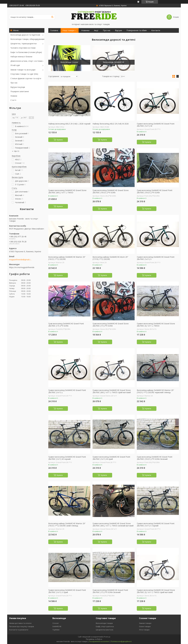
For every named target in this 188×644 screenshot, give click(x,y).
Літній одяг (15, 65)
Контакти (156, 30)
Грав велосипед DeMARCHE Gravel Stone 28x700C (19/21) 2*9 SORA (111, 191)
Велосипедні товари (104, 623)
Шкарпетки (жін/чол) (104, 630)
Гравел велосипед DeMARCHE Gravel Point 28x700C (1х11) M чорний (67, 458)
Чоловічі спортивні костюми (23, 48)
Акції (96, 30)
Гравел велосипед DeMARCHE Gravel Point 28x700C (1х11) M (156, 125)
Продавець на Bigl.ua (94, 639)
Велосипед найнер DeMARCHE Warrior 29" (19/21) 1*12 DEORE (67, 258)
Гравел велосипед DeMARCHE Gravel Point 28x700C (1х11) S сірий (67, 591)
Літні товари (144, 630)
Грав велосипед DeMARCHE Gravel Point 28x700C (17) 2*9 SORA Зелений (110, 591)
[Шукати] (52, 17)
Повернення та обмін (137, 30)
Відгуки (118, 30)
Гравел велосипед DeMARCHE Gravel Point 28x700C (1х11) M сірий (111, 458)
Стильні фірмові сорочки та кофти (26, 78)
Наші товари (68, 30)
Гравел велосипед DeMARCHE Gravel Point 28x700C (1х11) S (156, 258)
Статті (13, 100)
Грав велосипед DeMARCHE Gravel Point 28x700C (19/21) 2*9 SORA (155, 191)
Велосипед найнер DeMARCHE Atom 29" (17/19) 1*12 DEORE (110, 258)
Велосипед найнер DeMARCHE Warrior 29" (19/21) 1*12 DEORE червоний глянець (155, 391)
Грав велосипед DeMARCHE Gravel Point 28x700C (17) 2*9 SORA (66, 325)
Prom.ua (107, 637)
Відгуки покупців (18, 87)
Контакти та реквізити (19, 630)
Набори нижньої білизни (21, 57)
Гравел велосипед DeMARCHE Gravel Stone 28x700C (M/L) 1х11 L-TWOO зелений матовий (113, 525)
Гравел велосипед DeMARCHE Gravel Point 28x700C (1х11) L (67, 391)
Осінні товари (145, 626)
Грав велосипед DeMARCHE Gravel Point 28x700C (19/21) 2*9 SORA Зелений (155, 458)
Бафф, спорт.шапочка (105, 626)
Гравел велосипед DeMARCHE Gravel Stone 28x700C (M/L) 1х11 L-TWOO (67, 191)
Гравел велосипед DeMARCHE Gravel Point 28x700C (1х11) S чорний (156, 525)
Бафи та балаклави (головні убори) (26, 52)
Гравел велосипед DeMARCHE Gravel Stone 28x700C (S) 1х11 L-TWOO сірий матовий (156, 591)
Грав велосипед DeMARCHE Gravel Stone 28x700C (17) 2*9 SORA (111, 325)
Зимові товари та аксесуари (23, 70)
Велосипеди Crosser (69, 62)
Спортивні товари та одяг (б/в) (24, 74)
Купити (60, 140)
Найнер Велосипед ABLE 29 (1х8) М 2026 (111, 124)
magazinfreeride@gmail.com (21, 260)
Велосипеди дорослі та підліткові (25, 35)
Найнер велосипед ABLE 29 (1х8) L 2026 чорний (69, 124)
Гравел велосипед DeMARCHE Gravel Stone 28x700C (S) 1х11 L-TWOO (156, 325)
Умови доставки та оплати (20, 623)
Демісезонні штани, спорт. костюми (26, 61)
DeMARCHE (57, 626)
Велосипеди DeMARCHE (114, 62)
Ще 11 (17, 151)
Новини (14, 96)
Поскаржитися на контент (99, 641)
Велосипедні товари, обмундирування (27, 39)
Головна (54, 30)
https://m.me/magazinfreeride (22, 267)
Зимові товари (145, 623)
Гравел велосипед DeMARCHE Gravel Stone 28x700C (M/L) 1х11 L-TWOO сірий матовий (112, 391)
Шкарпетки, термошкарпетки (23, 44)
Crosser (56, 623)
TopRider (56, 630)
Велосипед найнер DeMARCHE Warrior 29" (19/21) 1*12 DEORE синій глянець (67, 525)
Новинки (85, 30)
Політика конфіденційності (121, 641)
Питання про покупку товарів (22, 626)
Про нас (14, 83)
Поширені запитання (20, 91)
